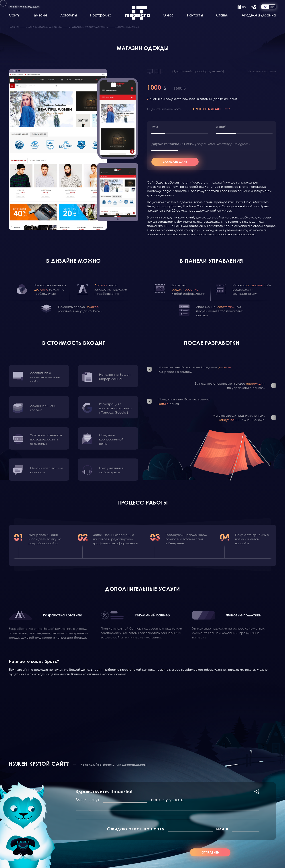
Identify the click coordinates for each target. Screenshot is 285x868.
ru (265, 7)
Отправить (210, 852)
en (272, 7)
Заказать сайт (175, 162)
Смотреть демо (207, 109)
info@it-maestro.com (24, 7)
